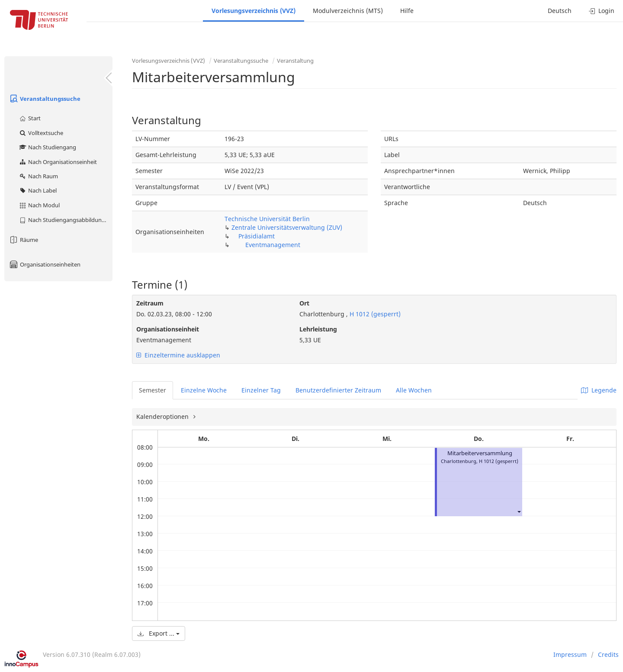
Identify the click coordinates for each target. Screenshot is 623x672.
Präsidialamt (257, 236)
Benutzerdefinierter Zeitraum (338, 390)
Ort (304, 303)
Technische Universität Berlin (267, 219)
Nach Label (38, 190)
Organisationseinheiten (45, 264)
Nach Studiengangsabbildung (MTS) (66, 220)
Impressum (570, 654)
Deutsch (560, 11)
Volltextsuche (41, 133)
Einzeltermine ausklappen (178, 355)
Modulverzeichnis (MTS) (348, 11)
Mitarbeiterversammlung (480, 453)
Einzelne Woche (204, 390)
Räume (23, 240)
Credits (608, 654)
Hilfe (407, 11)
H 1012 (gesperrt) (374, 314)
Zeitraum (150, 303)
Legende (599, 390)
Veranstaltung (295, 61)
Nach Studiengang (47, 147)
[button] (519, 511)
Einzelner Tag (261, 390)
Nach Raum (38, 176)
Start (30, 118)
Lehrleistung (318, 329)
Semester (153, 390)
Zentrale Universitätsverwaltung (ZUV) (287, 227)
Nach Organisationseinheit (58, 162)
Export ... (159, 633)
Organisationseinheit (168, 329)
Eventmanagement (273, 245)
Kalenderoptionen (163, 416)
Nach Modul (39, 205)
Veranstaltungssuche (45, 99)
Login (602, 11)
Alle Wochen (414, 390)
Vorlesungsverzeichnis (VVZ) (254, 11)
